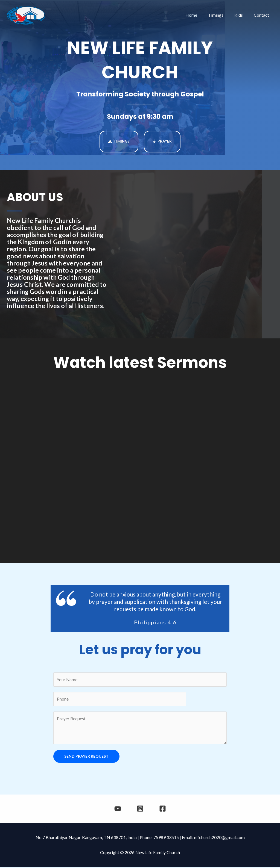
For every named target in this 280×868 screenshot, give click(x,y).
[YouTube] (120, 810)
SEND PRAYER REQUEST (86, 757)
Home (199, 15)
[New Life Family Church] (26, 14)
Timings (221, 15)
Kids (242, 15)
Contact (262, 15)
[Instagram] (140, 810)
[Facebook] (161, 810)
